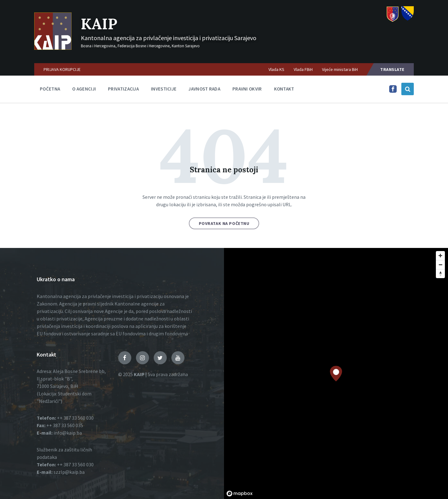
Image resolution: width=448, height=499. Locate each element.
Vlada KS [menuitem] (276, 69)
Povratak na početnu (224, 223)
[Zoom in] (440, 256)
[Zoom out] (440, 265)
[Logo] (53, 48)
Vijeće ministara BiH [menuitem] (340, 69)
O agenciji (84, 89)
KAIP (99, 24)
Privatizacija (123, 89)
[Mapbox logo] (240, 494)
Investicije (164, 89)
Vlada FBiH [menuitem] (303, 69)
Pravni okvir (247, 89)
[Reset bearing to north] (440, 274)
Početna (50, 89)
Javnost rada (204, 89)
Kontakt (284, 89)
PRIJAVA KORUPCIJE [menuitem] (62, 69)
